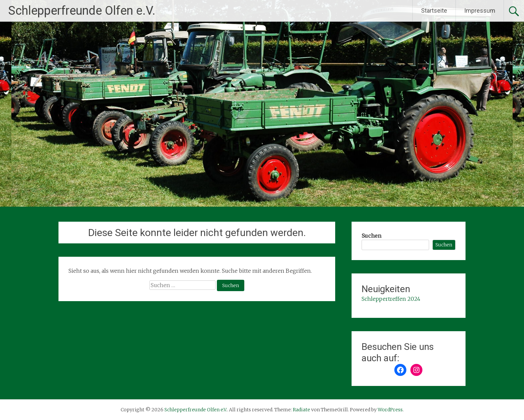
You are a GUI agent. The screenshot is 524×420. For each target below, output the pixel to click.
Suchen (371, 236)
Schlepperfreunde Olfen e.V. (82, 11)
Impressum (480, 11)
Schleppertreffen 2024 (391, 299)
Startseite (434, 11)
